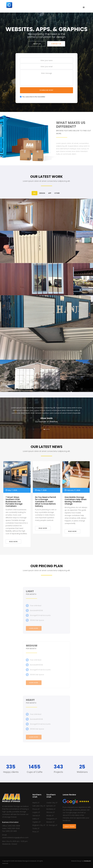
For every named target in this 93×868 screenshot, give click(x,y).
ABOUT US (37, 44)
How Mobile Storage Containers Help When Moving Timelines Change (76, 501)
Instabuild (87, 861)
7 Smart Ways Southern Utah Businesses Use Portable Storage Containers (14, 502)
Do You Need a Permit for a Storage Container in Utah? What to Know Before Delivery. (46, 502)
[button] (84, 7)
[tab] (34, 193)
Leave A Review (69, 826)
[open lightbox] (46, 215)
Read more (13, 542)
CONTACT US (56, 44)
